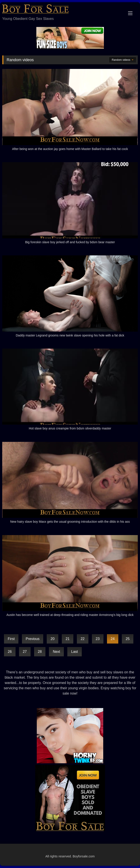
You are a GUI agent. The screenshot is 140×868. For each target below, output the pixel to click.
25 (128, 639)
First (11, 639)
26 (10, 652)
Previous (33, 639)
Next (56, 652)
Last (74, 652)
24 (113, 639)
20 (52, 639)
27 (25, 652)
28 (40, 652)
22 (83, 639)
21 (68, 639)
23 (98, 639)
